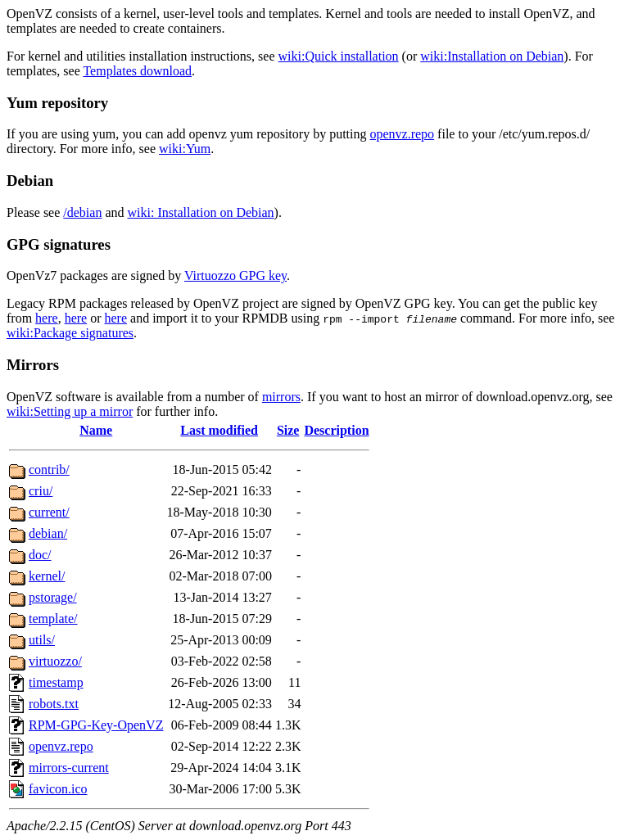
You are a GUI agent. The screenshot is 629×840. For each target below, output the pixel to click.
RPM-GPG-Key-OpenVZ (96, 725)
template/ (53, 619)
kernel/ (47, 576)
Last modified (219, 430)
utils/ (42, 640)
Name (96, 430)
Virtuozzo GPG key (235, 275)
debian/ (48, 533)
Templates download (137, 71)
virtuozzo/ (55, 661)
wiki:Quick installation (339, 56)
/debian (82, 212)
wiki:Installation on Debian (492, 56)
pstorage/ (53, 597)
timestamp (56, 682)
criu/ (41, 491)
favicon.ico (58, 789)
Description (336, 430)
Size (288, 430)
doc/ (40, 555)
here (47, 318)
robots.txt (54, 704)
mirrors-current (69, 768)
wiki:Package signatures (70, 333)
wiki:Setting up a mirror (70, 411)
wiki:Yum (185, 149)
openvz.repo (402, 134)
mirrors (281, 397)
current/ (49, 512)
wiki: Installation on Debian (201, 212)
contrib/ (49, 470)
